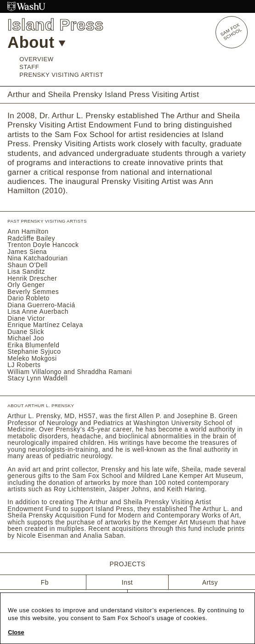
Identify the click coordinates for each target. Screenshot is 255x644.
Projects (127, 564)
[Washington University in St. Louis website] (127, 6)
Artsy (210, 582)
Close (16, 632)
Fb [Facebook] (45, 582)
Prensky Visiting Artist (61, 75)
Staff (29, 67)
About (36, 42)
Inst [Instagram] (127, 582)
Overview (36, 59)
